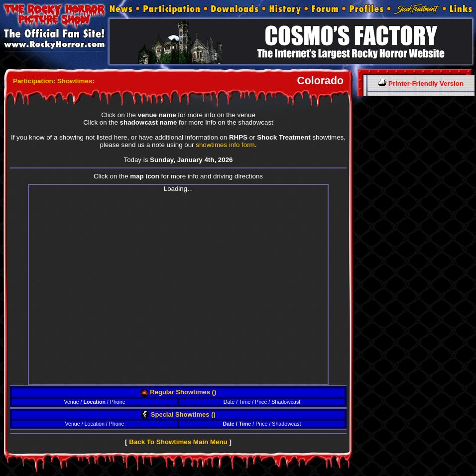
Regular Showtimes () (178, 392)
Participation (33, 81)
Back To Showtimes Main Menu (178, 442)
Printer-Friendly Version (421, 83)
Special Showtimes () (178, 414)
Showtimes (75, 81)
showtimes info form (225, 145)
